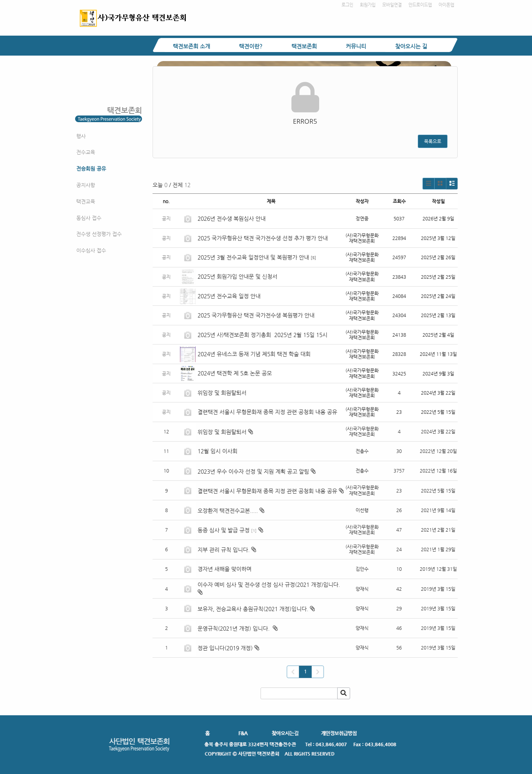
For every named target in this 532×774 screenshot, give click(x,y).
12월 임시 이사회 (218, 451)
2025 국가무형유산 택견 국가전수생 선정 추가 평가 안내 (263, 238)
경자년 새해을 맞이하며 (225, 569)
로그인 (347, 5)
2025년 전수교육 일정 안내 (230, 296)
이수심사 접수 (91, 250)
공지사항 (86, 185)
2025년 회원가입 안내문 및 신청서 (237, 276)
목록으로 (433, 141)
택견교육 (86, 201)
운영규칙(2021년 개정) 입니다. (234, 628)
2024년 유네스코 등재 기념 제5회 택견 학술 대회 (254, 354)
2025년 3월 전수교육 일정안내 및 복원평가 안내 (253, 257)
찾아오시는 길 (411, 46)
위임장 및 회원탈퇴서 (222, 393)
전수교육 (86, 152)
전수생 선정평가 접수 (99, 234)
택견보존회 (304, 46)
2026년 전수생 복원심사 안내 (232, 218)
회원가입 (368, 5)
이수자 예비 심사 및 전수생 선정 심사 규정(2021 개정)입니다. (270, 585)
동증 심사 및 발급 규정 (224, 530)
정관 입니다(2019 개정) (225, 648)
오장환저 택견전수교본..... (228, 511)
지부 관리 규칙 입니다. (224, 550)
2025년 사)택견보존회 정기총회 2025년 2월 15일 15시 (262, 335)
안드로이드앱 (420, 5)
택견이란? (251, 46)
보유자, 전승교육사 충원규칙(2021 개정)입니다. (253, 609)
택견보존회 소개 (191, 46)
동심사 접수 (89, 218)
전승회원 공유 (91, 169)
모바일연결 (392, 5)
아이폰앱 (446, 5)
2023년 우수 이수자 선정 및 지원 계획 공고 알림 (253, 471)
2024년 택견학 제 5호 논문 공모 (235, 373)
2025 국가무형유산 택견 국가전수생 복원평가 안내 (256, 315)
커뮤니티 (356, 46)
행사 (81, 136)
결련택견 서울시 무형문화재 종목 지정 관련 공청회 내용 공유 (267, 412)
